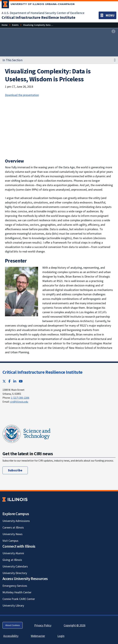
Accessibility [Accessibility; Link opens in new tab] (11, 636)
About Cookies (13, 625)
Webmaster (38, 636)
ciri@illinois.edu (19, 402)
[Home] (5, 25)
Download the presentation (22, 95)
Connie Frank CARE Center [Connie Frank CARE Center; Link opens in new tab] (19, 599)
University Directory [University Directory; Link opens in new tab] (15, 573)
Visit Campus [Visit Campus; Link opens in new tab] (10, 541)
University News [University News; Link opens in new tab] (12, 534)
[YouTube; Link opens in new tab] (21, 381)
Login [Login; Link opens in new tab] (61, 636)
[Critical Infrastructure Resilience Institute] (38, 17)
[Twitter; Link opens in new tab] (4, 381)
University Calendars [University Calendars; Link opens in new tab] (15, 566)
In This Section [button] (12, 60)
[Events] (15, 25)
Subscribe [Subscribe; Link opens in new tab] (15, 470)
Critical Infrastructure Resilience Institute (42, 372)
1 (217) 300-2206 (20, 398)
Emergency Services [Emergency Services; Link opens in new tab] (15, 586)
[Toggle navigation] (107, 15)
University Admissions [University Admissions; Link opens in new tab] (16, 521)
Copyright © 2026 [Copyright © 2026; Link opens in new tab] (75, 625)
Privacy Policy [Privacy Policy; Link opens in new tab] (43, 625)
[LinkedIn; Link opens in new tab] (15, 381)
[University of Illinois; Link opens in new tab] (15, 499)
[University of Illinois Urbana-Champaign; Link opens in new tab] (38, 5)
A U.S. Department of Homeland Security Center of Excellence (43, 13)
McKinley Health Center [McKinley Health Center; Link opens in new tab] (17, 592)
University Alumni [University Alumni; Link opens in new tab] (13, 553)
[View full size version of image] (113, 32)
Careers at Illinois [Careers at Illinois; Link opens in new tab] (13, 527)
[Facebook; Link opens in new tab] (10, 381)
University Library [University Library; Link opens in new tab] (13, 605)
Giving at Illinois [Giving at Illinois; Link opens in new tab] (12, 560)
